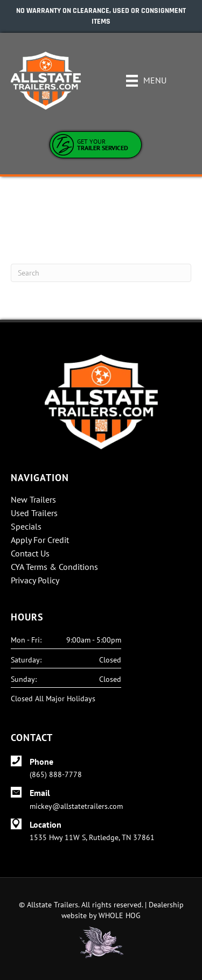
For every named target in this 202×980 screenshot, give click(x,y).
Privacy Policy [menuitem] (35, 581)
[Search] (101, 273)
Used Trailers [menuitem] (34, 513)
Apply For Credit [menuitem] (40, 540)
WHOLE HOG (120, 915)
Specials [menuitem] (26, 527)
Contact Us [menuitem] (30, 554)
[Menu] (146, 81)
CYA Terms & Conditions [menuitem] (54, 567)
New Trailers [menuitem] (33, 500)
